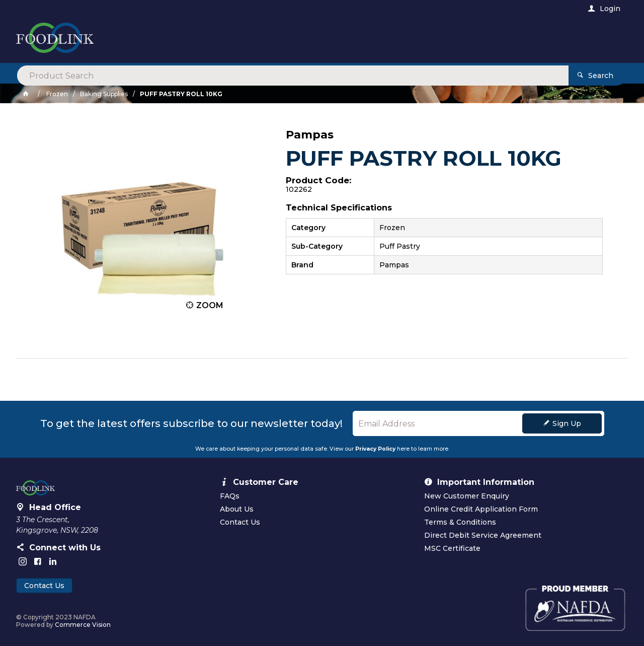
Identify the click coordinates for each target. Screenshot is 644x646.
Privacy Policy (375, 449)
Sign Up (567, 423)
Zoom (210, 305)
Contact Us (44, 586)
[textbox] (280, 40)
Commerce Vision (83, 625)
